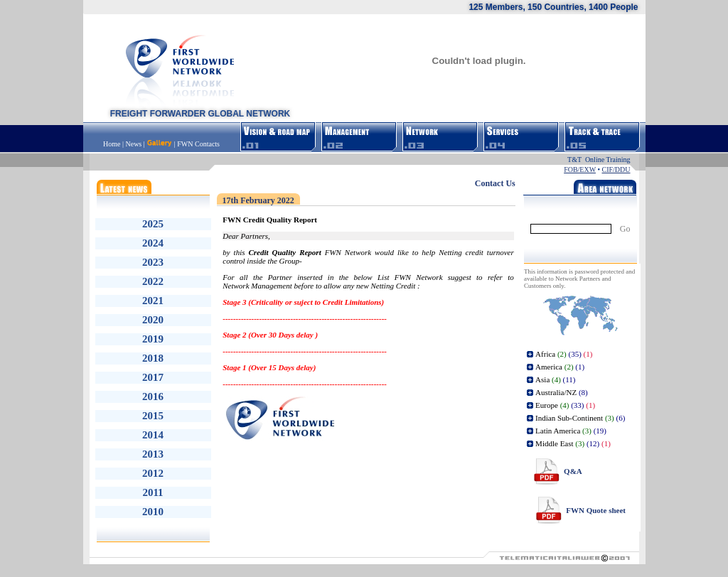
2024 (153, 243)
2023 (153, 262)
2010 (153, 512)
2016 (153, 397)
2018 (153, 358)
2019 (153, 339)
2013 (153, 454)
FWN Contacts (198, 144)
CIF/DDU (616, 169)
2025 (153, 224)
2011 (152, 492)
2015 (153, 416)
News (133, 144)
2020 (153, 320)
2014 (153, 435)
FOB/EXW (580, 169)
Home (113, 144)
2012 (153, 473)
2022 (153, 281)
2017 (153, 377)
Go (625, 229)
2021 (153, 301)
